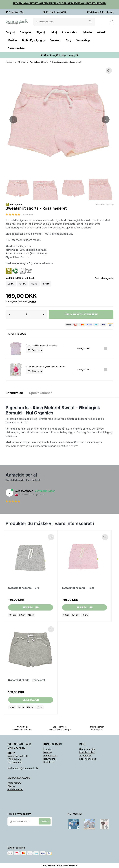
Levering (48, 749)
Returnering (50, 759)
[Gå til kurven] (110, 22)
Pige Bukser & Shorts (39, 62)
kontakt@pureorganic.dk (25, 768)
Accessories (69, 32)
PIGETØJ (21, 62)
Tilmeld (45, 821)
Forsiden (9, 62)
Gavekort (55, 40)
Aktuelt (101, 32)
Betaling (47, 752)
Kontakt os (49, 762)
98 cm (66, 615)
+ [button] (43, 314)
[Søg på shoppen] (90, 22)
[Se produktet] (16, 349)
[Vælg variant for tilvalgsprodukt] (34, 350)
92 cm (12, 707)
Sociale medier (15, 789)
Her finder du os (88, 759)
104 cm (13, 615)
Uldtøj (53, 32)
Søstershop (83, 40)
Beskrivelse (14, 393)
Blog (68, 40)
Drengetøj (26, 32)
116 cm (31, 615)
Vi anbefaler (86, 756)
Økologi (11, 786)
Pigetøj (41, 32)
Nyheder (87, 32)
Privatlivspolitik (87, 752)
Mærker (12, 40)
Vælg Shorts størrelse (81, 314)
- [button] (9, 314)
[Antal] (26, 314)
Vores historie (14, 783)
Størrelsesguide (104, 278)
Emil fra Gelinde (70, 865)
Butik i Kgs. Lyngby (33, 40)
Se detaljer (31, 607)
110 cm (22, 615)
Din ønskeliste (16, 48)
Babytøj (10, 32)
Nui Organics (16, 204)
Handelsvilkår (50, 756)
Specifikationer (41, 393)
